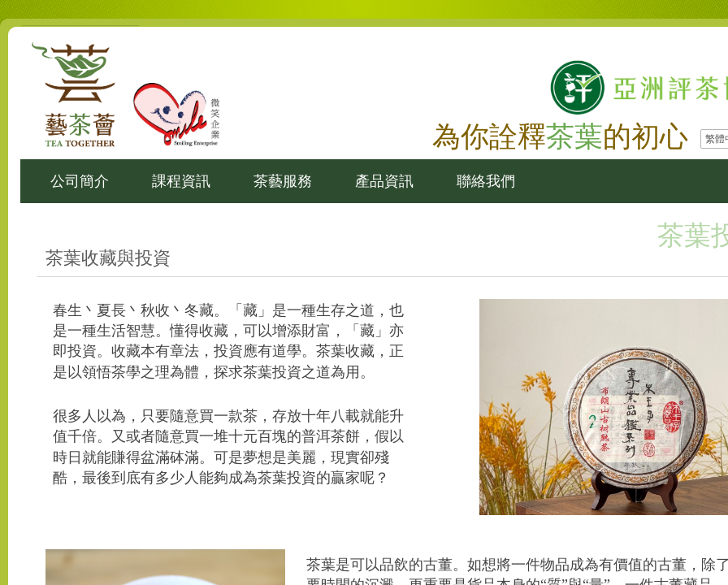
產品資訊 (384, 181)
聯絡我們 (486, 181)
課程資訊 (181, 181)
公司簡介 (80, 181)
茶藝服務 (283, 181)
